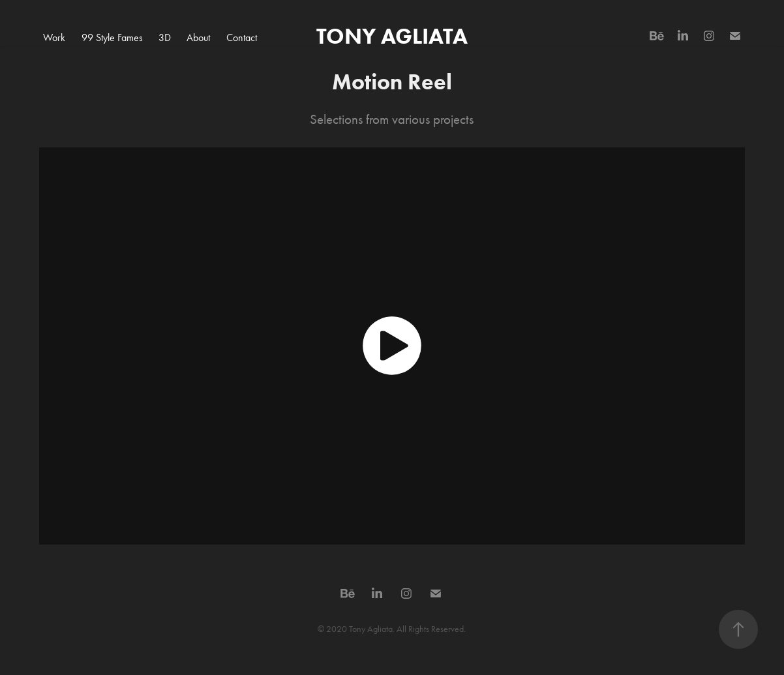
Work (54, 37)
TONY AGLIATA (392, 36)
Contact (242, 37)
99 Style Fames (112, 37)
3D (165, 37)
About (198, 37)
